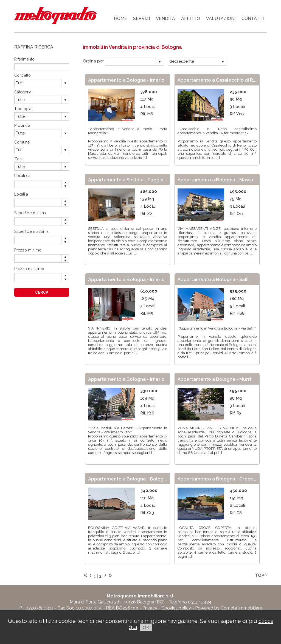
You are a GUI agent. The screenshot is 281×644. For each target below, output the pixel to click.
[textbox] (42, 67)
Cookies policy (176, 608)
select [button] (160, 62)
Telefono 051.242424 (190, 602)
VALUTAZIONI (221, 18)
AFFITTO (191, 18)
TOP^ (261, 575)
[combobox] (130, 61)
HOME (120, 18)
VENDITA (165, 18)
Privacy (150, 608)
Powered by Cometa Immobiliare (229, 608)
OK (146, 627)
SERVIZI (141, 18)
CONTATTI (253, 18)
